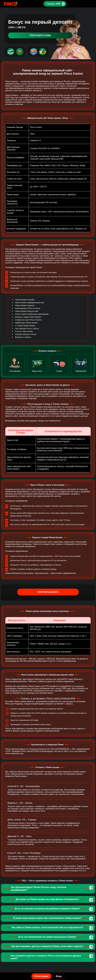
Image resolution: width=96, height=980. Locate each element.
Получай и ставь (40, 35)
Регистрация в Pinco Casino (28, 308)
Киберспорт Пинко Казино (26, 323)
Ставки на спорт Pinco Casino (28, 320)
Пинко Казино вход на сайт (27, 311)
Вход (59, 976)
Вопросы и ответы (23, 337)
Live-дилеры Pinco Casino (27, 328)
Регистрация (41, 976)
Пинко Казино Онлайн (25, 300)
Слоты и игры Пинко (24, 331)
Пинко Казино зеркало (25, 305)
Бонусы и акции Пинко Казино (28, 317)
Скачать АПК (53, 4)
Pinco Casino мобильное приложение (32, 314)
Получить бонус (48, 592)
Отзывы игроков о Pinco (26, 334)
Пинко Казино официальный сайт (30, 302)
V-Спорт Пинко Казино (25, 326)
